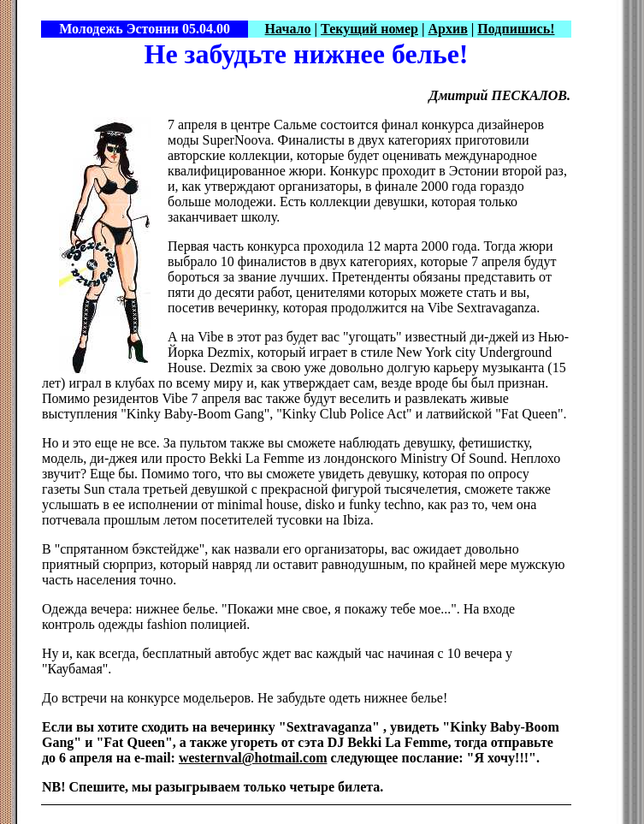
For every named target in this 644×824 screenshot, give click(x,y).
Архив (448, 29)
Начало (288, 29)
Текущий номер (369, 29)
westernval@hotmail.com (253, 758)
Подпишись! (516, 29)
